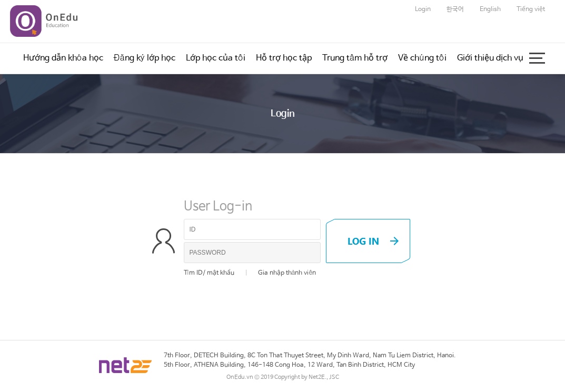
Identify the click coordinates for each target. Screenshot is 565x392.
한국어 (455, 9)
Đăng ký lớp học (145, 58)
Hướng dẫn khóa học (63, 58)
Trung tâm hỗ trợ (355, 58)
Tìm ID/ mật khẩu (209, 273)
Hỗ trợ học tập (284, 58)
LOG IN (368, 241)
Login (423, 9)
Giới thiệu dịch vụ (490, 58)
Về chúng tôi (422, 58)
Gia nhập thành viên (287, 273)
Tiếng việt (531, 9)
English (490, 9)
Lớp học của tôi (216, 58)
